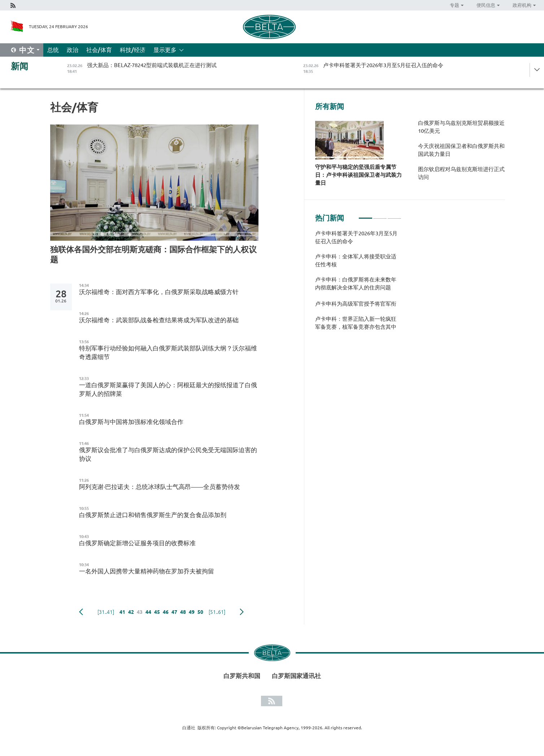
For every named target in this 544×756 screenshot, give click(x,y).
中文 (27, 50)
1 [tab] (365, 215)
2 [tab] (380, 215)
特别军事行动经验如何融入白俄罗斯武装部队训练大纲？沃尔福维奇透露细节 (168, 352)
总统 (53, 50)
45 (157, 612)
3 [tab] (394, 215)
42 (131, 612)
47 (174, 612)
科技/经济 (133, 50)
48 (183, 612)
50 (200, 612)
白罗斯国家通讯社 (296, 676)
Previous (81, 612)
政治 (73, 50)
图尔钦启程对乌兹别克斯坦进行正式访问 (461, 173)
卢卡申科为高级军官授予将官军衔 (356, 304)
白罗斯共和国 (242, 676)
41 (122, 612)
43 (140, 612)
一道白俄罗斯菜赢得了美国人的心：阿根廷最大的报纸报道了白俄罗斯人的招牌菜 (168, 389)
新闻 (19, 66)
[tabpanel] (358, 284)
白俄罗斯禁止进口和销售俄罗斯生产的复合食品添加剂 (153, 515)
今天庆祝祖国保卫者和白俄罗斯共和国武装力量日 (461, 150)
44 (148, 612)
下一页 (242, 612)
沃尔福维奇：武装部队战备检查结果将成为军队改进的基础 (159, 320)
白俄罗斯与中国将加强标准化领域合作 (131, 422)
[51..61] (217, 612)
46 (166, 612)
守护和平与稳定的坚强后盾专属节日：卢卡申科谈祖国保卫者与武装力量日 (358, 175)
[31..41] (106, 612)
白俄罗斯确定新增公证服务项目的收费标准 (137, 543)
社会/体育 (99, 50)
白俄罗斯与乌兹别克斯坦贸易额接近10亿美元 (461, 127)
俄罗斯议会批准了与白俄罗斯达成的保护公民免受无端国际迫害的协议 (168, 454)
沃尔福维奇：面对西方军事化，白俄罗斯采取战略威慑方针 (159, 292)
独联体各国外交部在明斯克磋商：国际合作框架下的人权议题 (153, 254)
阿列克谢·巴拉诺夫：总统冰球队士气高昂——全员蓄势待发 (160, 487)
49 (192, 612)
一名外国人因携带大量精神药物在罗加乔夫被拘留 (147, 571)
